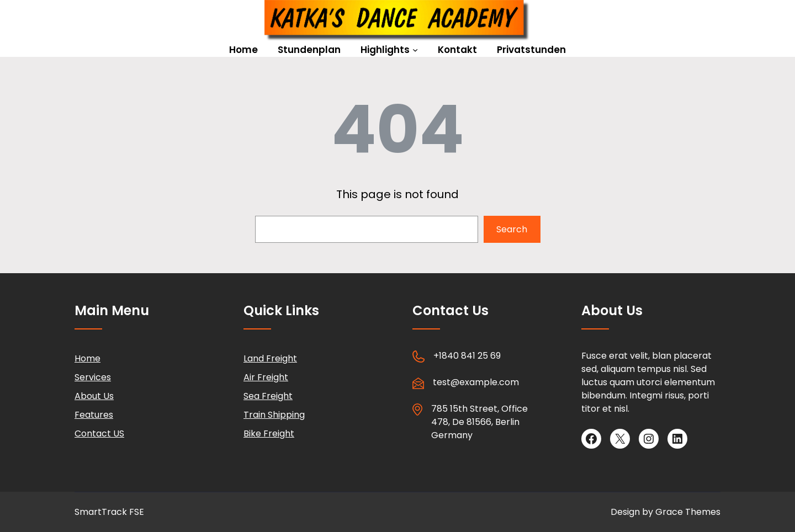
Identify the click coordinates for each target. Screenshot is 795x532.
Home (88, 358)
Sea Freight (268, 396)
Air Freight (266, 377)
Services (93, 377)
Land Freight (270, 358)
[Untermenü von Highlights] (415, 50)
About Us (94, 396)
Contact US (99, 433)
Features (94, 415)
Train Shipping (274, 415)
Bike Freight (269, 433)
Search (512, 229)
